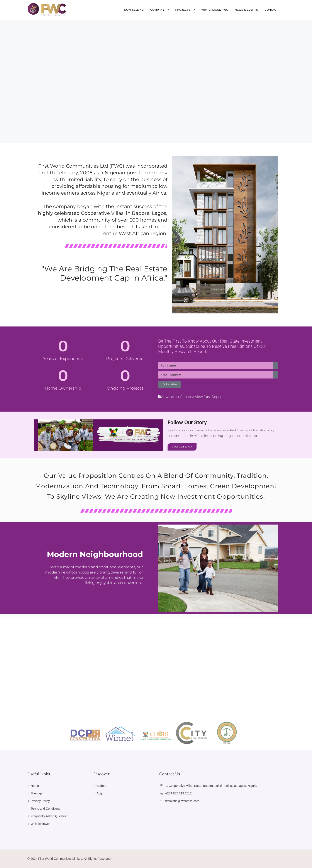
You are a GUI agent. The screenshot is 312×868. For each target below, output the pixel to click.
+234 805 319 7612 (178, 793)
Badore (102, 786)
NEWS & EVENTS (246, 10)
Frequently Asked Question (49, 816)
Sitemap (36, 793)
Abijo (100, 793)
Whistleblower (40, 824)
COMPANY (157, 10)
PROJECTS (183, 10)
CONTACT (271, 10)
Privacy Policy (40, 801)
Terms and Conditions (45, 809)
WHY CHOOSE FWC (215, 10)
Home (35, 786)
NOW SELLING (134, 10)
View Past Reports (210, 397)
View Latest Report (176, 397)
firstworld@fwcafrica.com (182, 801)
